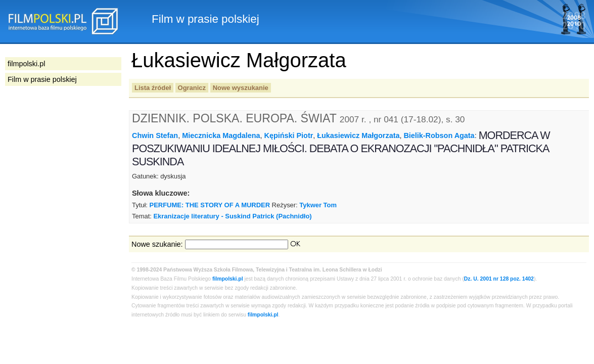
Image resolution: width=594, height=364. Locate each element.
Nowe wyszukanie (241, 88)
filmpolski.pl (228, 279)
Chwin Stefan (155, 135)
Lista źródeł (153, 88)
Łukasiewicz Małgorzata (358, 135)
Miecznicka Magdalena (221, 135)
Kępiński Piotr (289, 135)
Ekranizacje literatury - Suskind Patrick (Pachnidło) (232, 216)
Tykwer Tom (318, 205)
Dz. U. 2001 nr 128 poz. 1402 (499, 279)
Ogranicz (192, 88)
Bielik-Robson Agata (439, 135)
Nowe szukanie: (157, 244)
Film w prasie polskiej (42, 79)
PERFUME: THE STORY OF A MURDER (210, 205)
